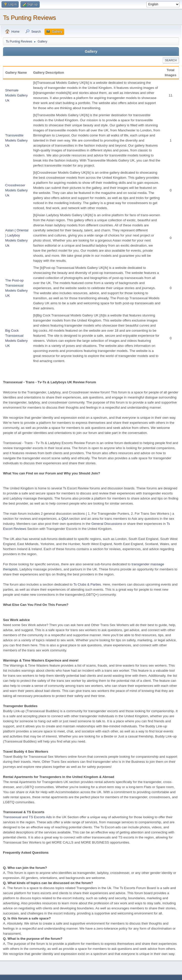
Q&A (65, 519)
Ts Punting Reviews (29, 18)
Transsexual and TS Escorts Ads (27, 817)
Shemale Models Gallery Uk (17, 95)
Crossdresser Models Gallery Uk (17, 190)
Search (171, 60)
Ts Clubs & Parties (87, 584)
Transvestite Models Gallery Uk (17, 140)
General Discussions (107, 524)
